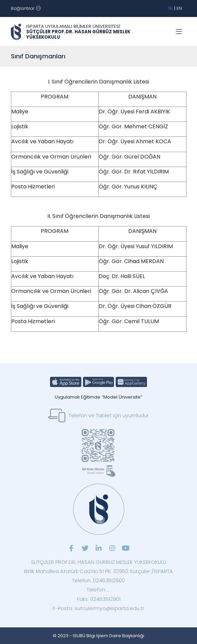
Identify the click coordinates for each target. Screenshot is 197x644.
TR (170, 8)
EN (179, 8)
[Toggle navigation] (26, 8)
